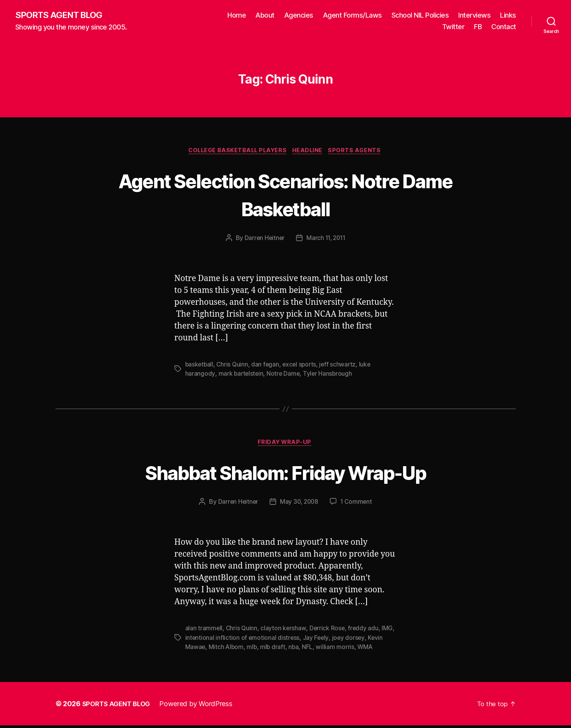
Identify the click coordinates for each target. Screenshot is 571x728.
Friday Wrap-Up (286, 445)
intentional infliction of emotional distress (243, 640)
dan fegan (267, 366)
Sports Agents (359, 152)
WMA (368, 649)
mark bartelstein (241, 375)
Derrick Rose (328, 631)
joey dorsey (350, 640)
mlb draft (274, 649)
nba (295, 649)
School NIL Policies (420, 16)
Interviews (474, 16)
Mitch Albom (227, 649)
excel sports (302, 366)
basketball (200, 366)
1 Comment (358, 505)
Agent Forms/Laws (352, 16)
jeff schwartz (341, 366)
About (265, 16)
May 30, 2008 (299, 505)
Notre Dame (285, 375)
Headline (310, 152)
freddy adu (365, 631)
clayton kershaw (284, 631)
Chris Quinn (234, 366)
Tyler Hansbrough (329, 375)
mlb (253, 649)
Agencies (299, 16)
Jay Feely (317, 640)
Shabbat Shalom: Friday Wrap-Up (285, 474)
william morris (337, 649)
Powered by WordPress (200, 706)
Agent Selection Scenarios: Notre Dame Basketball (286, 195)
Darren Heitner (263, 240)
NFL (309, 649)
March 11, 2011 (326, 240)
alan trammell (204, 631)
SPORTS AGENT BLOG (62, 15)
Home (237, 16)
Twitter (453, 27)
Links (508, 16)
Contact (504, 27)
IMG (389, 631)
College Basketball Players (236, 152)
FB (478, 27)
